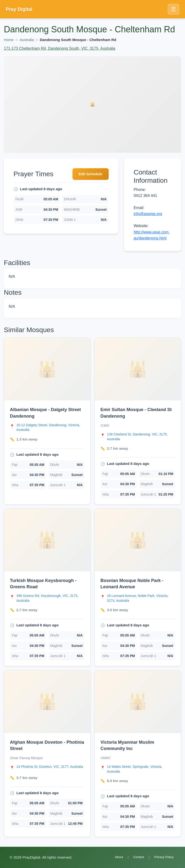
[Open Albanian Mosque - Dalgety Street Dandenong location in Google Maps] (50, 428)
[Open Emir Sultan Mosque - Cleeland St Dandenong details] (138, 369)
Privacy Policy (163, 857)
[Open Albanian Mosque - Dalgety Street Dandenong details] (47, 369)
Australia (27, 40)
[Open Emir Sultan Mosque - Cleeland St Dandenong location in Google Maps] (141, 437)
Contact (135, 857)
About (114, 857)
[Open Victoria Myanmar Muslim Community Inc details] (138, 703)
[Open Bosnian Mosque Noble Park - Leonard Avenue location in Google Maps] (141, 599)
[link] (47, 421)
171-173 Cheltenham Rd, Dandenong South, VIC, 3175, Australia (60, 48)
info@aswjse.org (148, 214)
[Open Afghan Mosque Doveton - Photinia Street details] (47, 703)
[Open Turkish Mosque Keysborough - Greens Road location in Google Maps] (50, 599)
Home (9, 40)
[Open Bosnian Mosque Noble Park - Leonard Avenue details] (138, 541)
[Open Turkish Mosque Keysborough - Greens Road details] (47, 541)
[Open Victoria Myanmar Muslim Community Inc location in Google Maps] (141, 771)
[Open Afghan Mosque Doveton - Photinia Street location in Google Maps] (50, 771)
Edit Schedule (89, 174)
